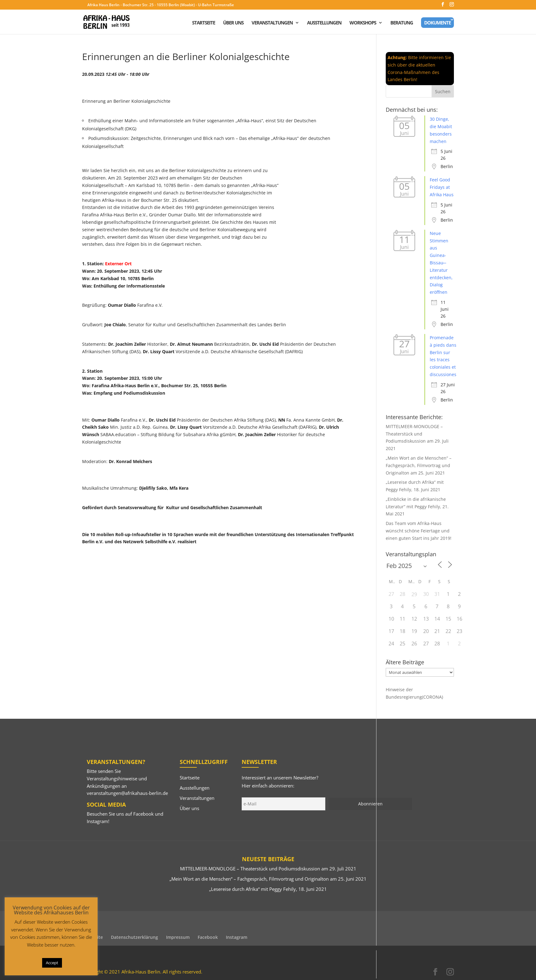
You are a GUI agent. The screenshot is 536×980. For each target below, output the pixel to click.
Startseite (204, 23)
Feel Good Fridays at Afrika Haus (442, 187)
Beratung (402, 23)
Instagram (97, 821)
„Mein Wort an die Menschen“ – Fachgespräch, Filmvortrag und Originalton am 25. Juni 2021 (419, 465)
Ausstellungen (324, 23)
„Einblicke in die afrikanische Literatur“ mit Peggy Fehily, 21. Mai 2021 (417, 507)
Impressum (178, 937)
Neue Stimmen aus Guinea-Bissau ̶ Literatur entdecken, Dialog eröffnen (441, 263)
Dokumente (437, 23)
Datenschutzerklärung (134, 937)
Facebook (143, 814)
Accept (52, 963)
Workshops (363, 23)
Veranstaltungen (272, 23)
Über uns (233, 23)
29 (414, 594)
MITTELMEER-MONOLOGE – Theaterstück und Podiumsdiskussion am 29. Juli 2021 (268, 869)
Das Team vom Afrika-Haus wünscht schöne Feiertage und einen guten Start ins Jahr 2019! (419, 531)
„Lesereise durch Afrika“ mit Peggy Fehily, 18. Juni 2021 (268, 889)
